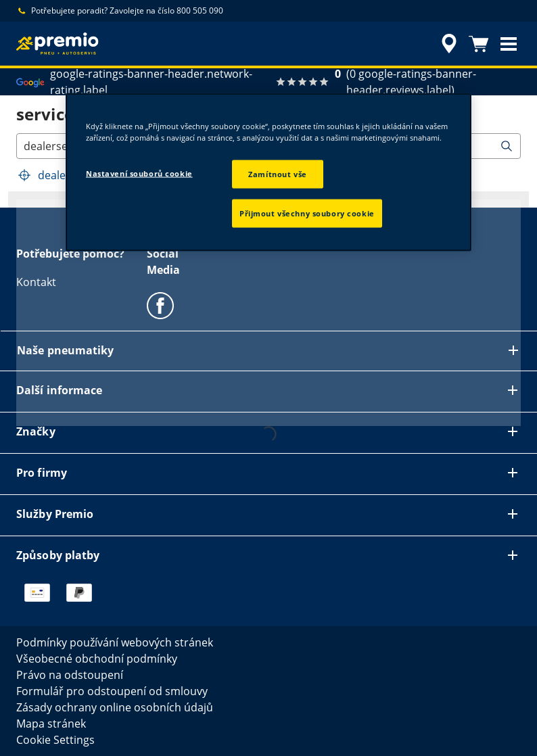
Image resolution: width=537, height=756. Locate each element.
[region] (268, 172)
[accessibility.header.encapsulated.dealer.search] (447, 44)
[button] (509, 44)
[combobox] (25, 146)
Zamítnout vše (277, 173)
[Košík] (479, 44)
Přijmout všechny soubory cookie (307, 213)
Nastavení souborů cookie (139, 173)
